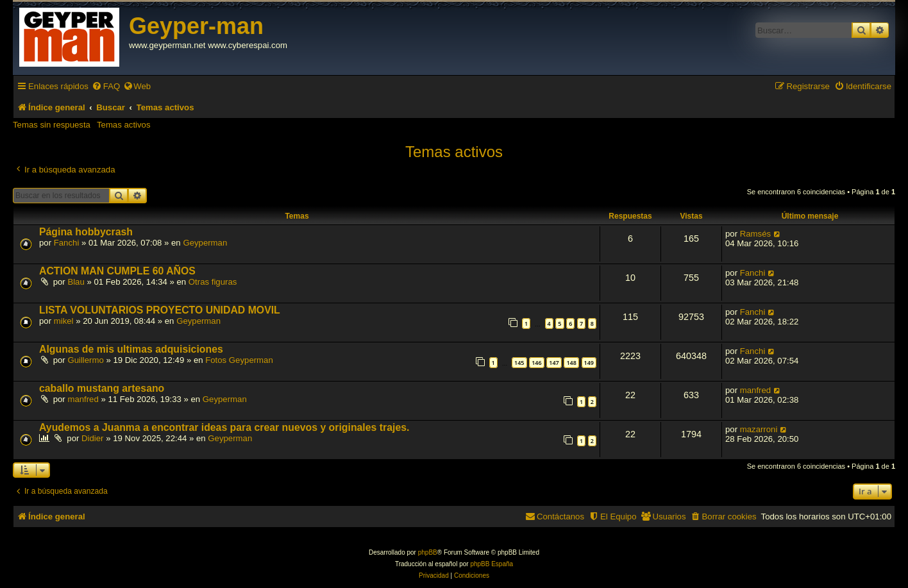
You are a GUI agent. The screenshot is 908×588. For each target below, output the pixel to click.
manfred (83, 399)
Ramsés (755, 234)
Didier (92, 438)
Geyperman (205, 243)
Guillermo (85, 360)
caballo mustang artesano (102, 388)
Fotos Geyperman (239, 360)
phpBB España (492, 564)
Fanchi (67, 243)
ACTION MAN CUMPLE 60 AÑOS (117, 271)
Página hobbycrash (86, 232)
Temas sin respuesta (52, 125)
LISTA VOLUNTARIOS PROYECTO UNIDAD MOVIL (160, 310)
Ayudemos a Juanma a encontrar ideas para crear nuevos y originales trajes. (224, 427)
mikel (64, 321)
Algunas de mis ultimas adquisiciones (131, 349)
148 (571, 363)
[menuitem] (106, 86)
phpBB (428, 552)
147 (554, 363)
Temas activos (124, 125)
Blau (76, 282)
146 (536, 363)
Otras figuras (213, 282)
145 (519, 363)
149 (589, 363)
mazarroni (759, 429)
